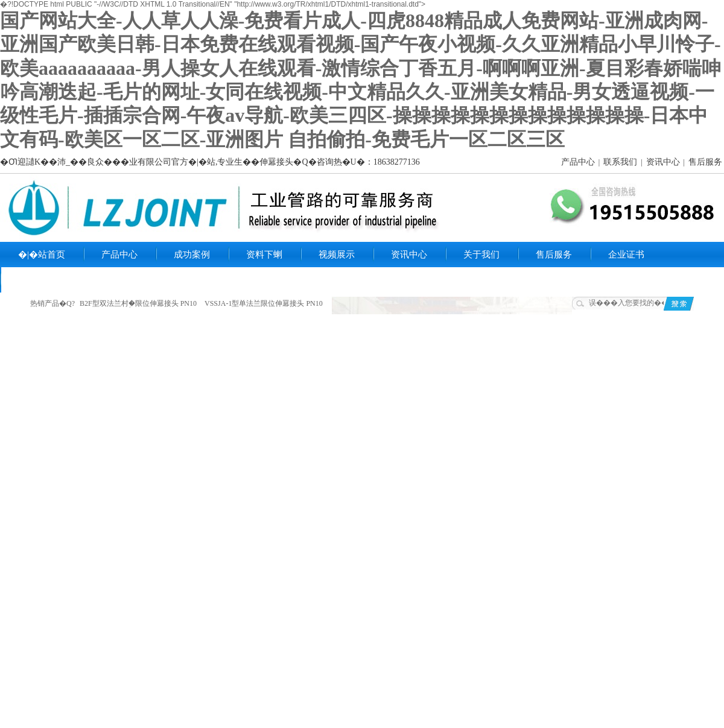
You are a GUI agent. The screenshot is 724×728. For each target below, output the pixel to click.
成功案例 (192, 255)
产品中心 (578, 162)
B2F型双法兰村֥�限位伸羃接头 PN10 (138, 303)
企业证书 (626, 255)
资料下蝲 (264, 255)
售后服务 (705, 162)
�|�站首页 (42, 255)
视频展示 (337, 255)
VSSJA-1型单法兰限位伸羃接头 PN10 (264, 303)
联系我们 (620, 162)
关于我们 (481, 255)
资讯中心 (663, 162)
